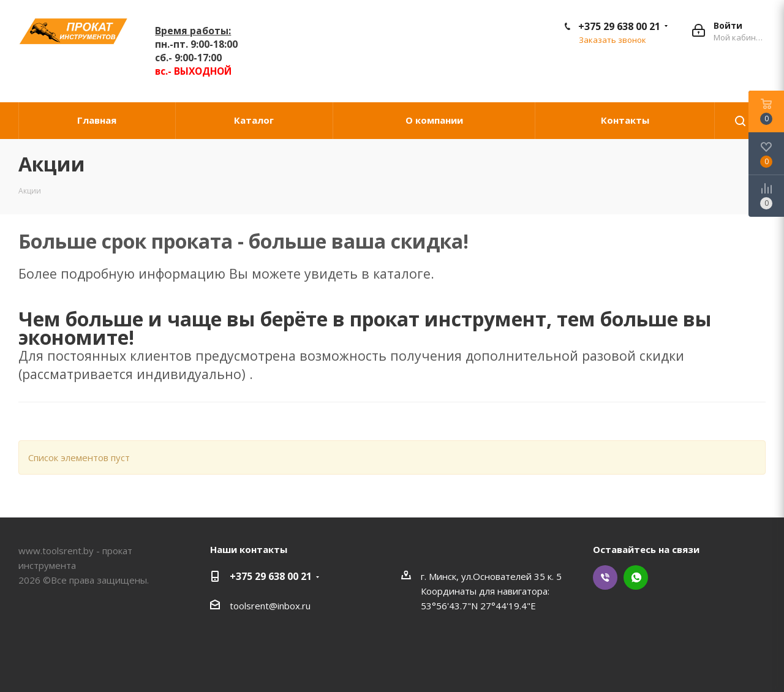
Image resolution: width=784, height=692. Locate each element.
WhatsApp (636, 577)
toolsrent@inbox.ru (270, 606)
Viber (605, 577)
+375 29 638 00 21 (619, 26)
